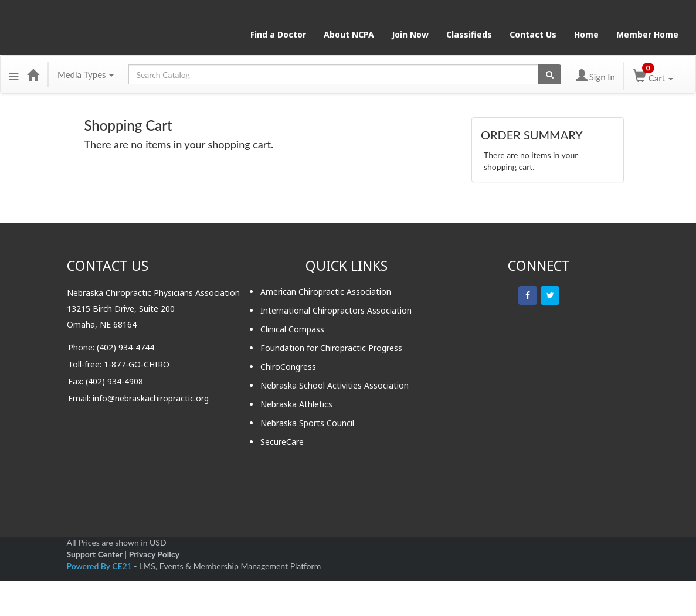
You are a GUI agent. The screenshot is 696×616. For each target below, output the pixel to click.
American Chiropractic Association (326, 292)
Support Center (95, 554)
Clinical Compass (292, 329)
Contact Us (533, 34)
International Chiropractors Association (336, 310)
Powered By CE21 (101, 566)
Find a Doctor (278, 34)
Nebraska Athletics (296, 404)
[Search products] (550, 74)
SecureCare (282, 442)
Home (586, 34)
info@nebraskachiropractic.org (151, 398)
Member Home (647, 34)
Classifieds (469, 34)
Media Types (86, 74)
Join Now (410, 34)
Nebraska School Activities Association (335, 385)
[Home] (33, 74)
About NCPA (349, 34)
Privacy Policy (154, 554)
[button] (14, 74)
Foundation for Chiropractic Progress (331, 348)
